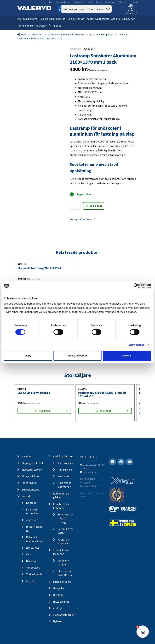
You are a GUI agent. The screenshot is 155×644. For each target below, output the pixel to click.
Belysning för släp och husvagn (65, 518)
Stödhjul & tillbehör (123, 19)
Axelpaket (63, 476)
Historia (31, 561)
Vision (30, 554)
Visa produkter (66, 463)
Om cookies (33, 568)
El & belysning (76, 19)
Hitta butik (131, 13)
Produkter (37, 35)
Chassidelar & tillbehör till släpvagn (66, 35)
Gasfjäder (41, 26)
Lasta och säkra (62, 582)
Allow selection (77, 356)
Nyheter (50, 2)
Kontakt (134, 2)
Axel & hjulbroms (27, 19)
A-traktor (32, 581)
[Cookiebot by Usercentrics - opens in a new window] (136, 286)
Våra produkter (95, 2)
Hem (24, 35)
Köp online (96, 206)
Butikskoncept (123, 2)
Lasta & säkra (25, 26)
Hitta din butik (62, 602)
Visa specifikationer (83, 219)
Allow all (127, 356)
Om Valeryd (33, 548)
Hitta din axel (65, 470)
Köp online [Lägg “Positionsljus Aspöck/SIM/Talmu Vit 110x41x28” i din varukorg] (105, 411)
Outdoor (58, 595)
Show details (137, 345)
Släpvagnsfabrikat (63, 2)
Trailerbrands (34, 574)
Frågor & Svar (109, 2)
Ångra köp (32, 520)
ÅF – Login (55, 26)
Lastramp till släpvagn (101, 35)
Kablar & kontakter (98, 19)
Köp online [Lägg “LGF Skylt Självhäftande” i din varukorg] (45, 411)
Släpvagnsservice (80, 2)
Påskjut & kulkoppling (53, 19)
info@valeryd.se (90, 472)
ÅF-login (58, 608)
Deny (28, 356)
